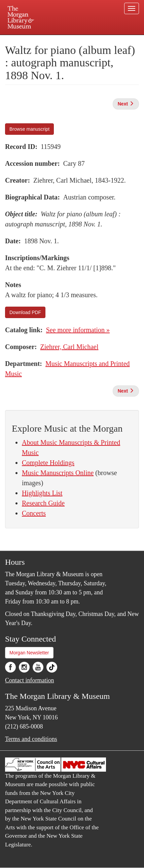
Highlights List (42, 493)
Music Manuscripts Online (58, 473)
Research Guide (43, 503)
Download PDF (25, 312)
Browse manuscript (29, 129)
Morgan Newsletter (29, 653)
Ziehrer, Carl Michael (69, 347)
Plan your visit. (16, 40)
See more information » (78, 330)
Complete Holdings (48, 463)
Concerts (34, 513)
